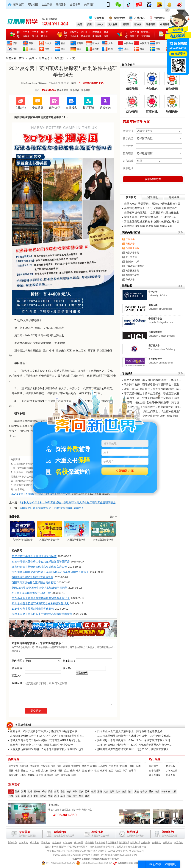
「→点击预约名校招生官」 (92, 83)
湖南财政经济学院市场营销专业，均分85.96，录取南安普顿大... (134, 749)
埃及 (125, 771)
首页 (22, 58)
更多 (181, 232)
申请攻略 (97, 36)
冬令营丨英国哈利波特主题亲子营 (31, 593)
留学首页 (18, 4)
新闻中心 (12, 843)
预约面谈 (160, 18)
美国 (15, 43)
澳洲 (63, 43)
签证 (106, 32)
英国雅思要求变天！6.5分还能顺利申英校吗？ (151, 208)
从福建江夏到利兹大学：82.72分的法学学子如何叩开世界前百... (47, 736)
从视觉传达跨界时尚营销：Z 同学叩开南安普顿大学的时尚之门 (46, 749)
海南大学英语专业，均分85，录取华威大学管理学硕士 (42, 745)
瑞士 (47, 49)
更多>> (113, 517)
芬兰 (126, 49)
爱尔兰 (32, 49)
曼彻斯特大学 (132, 262)
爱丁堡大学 (131, 257)
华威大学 (130, 280)
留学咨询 (134, 32)
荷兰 (63, 49)
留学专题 (13, 766)
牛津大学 (130, 239)
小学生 (26, 32)
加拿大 (48, 43)
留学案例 (86, 90)
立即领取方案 (125, 471)
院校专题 (45, 766)
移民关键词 (155, 775)
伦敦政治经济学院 (135, 266)
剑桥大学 (130, 244)
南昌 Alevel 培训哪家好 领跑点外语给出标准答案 (152, 204)
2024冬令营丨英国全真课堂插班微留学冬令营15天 (41, 598)
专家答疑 (99, 18)
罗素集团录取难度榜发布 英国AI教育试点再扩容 (152, 222)
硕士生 (35, 36)
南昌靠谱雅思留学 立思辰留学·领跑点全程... (149, 226)
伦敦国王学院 (132, 271)
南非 (90, 771)
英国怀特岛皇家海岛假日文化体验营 (32, 577)
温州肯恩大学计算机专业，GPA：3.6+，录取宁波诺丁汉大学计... (135, 740)
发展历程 (167, 843)
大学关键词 (172, 771)
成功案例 (35, 843)
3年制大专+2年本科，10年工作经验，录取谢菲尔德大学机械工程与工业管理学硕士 (68, 502)
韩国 (15, 49)
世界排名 (170, 766)
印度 (74, 775)
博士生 (44, 36)
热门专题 (154, 759)
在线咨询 (21, 108)
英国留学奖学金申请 (49, 531)
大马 (110, 43)
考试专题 (35, 766)
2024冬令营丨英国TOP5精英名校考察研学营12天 (40, 603)
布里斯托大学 (132, 275)
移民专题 (24, 766)
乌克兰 (118, 771)
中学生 (35, 32)
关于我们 (89, 4)
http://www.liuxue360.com (34, 83)
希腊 (96, 771)
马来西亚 (103, 766)
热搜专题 (14, 759)
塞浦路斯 (65, 775)
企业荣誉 (47, 4)
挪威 (84, 771)
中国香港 (129, 43)
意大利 (96, 49)
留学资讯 (153, 197)
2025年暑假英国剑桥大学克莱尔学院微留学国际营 (41, 562)
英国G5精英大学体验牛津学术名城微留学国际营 (39, 588)
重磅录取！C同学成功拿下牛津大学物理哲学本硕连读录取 (44, 731)
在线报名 (140, 18)
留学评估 (119, 18)
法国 (110, 49)
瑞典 (158, 49)
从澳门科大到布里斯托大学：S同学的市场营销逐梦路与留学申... (134, 745)
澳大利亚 (76, 766)
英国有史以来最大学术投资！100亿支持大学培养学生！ (52, 508)
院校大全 (74, 32)
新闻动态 (44, 58)
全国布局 (75, 4)
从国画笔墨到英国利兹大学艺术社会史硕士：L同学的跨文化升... (134, 736)
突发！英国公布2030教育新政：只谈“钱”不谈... (151, 217)
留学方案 (86, 36)
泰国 (158, 43)
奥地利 (132, 771)
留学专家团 (63, 90)
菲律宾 (31, 775)
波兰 (111, 771)
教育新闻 (131, 197)
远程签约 (105, 108)
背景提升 (60, 58)
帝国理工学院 (132, 248)
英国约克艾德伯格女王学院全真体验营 (34, 582)
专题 (106, 36)
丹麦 (142, 49)
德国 (79, 49)
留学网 (107, 847)
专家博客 (146, 36)
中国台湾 (49, 775)
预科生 (44, 32)
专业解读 (57, 843)
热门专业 (86, 32)
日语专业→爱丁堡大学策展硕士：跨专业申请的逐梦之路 (130, 731)
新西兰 (80, 43)
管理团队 (156, 843)
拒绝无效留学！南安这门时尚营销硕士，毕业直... (153, 380)
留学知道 (134, 36)
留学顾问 (146, 32)
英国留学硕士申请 (76, 531)
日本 (138, 766)
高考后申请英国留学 (23, 531)
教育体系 (97, 32)
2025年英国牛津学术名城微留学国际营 (34, 556)
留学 (63, 847)
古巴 (57, 775)
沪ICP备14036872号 (133, 851)
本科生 (26, 36)
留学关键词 (155, 771)
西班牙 (53, 771)
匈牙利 (40, 775)
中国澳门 (144, 43)
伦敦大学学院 (132, 253)
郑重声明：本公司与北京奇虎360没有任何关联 (95, 859)
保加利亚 (13, 775)
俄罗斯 (104, 771)
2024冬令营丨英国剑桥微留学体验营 (33, 609)
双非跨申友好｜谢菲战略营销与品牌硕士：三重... (153, 384)
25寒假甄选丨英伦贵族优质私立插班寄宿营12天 (39, 567)
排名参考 (74, 36)
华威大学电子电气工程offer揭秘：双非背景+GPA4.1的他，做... (46, 740)
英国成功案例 (23, 725)
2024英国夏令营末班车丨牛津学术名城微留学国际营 (42, 614)
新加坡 (96, 43)
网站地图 (33, 4)
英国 (31, 43)
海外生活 (174, 197)
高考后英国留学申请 (103, 531)
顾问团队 (61, 4)
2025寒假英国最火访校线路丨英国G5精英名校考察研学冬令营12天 (50, 572)
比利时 (23, 775)
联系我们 (179, 843)
